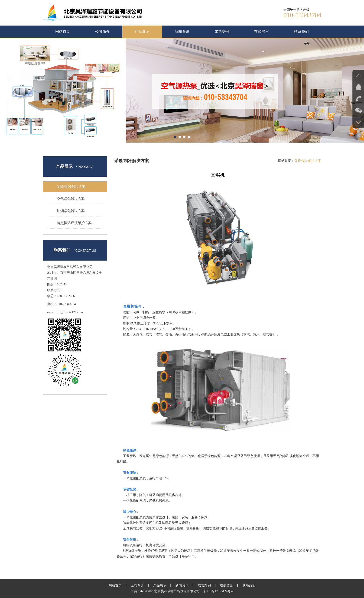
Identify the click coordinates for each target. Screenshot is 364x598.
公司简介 (102, 31)
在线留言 (261, 31)
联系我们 (301, 31)
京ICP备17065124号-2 (218, 591)
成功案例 (222, 31)
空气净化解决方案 (71, 199)
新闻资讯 (182, 31)
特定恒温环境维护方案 (74, 223)
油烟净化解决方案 (71, 211)
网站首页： (286, 161)
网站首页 (63, 31)
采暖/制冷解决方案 (71, 187)
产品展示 (142, 31)
